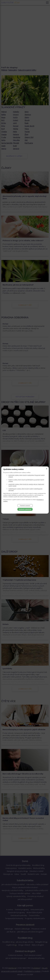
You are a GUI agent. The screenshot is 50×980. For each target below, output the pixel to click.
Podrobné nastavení (25, 506)
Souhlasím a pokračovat (25, 509)
